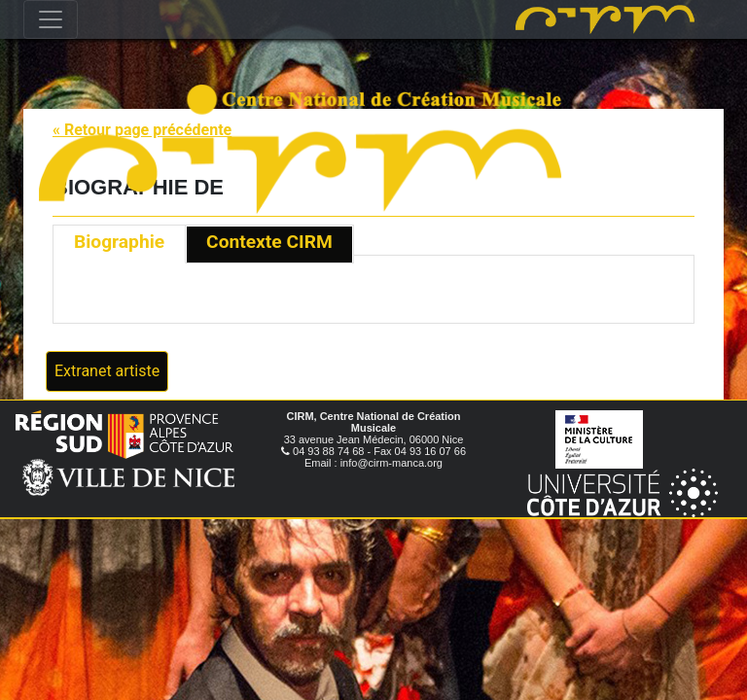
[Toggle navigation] (51, 19)
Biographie (119, 242)
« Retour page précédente (142, 130)
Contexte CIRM (269, 242)
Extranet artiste (107, 371)
